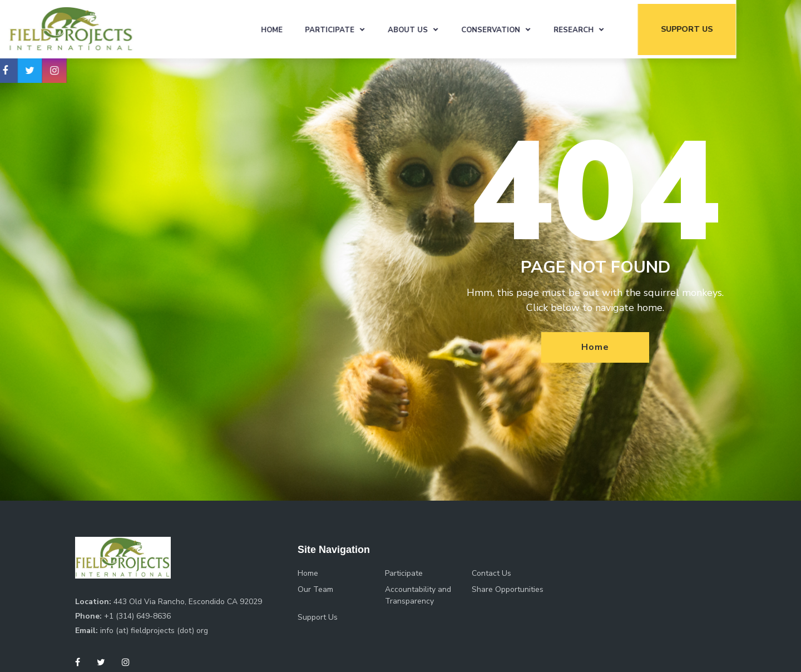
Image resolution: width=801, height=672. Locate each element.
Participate (367, 29)
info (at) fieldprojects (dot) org (154, 631)
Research (611, 29)
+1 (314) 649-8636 (137, 616)
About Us (445, 29)
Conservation (528, 29)
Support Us (318, 617)
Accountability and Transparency (418, 595)
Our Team (315, 589)
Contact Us (491, 573)
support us (723, 29)
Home (309, 29)
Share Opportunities (508, 589)
